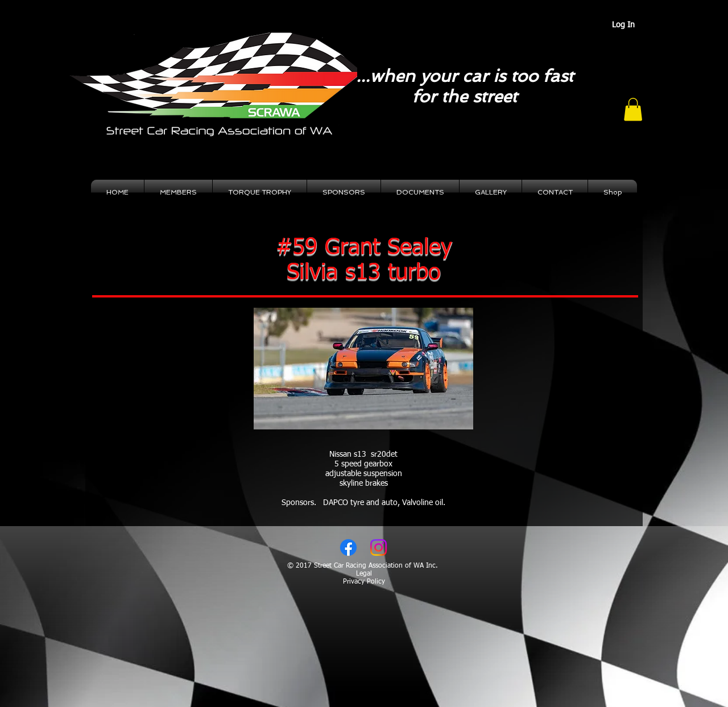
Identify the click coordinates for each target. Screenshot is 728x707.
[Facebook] (348, 547)
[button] (633, 109)
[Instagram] (379, 547)
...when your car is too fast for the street (465, 86)
